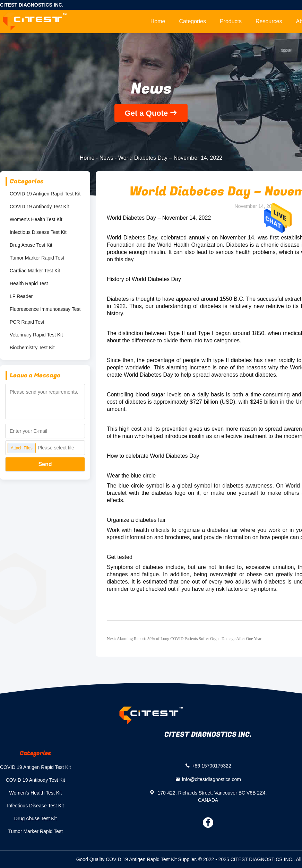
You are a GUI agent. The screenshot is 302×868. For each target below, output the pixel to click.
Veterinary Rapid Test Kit (36, 335)
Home (158, 21)
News (106, 158)
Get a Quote (146, 113)
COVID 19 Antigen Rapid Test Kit (45, 194)
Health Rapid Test (29, 283)
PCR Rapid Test (27, 322)
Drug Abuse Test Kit (31, 245)
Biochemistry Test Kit (32, 348)
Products (231, 21)
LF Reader (21, 296)
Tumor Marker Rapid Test (37, 258)
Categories (193, 21)
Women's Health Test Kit (36, 219)
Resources (269, 21)
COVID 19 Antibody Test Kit (39, 207)
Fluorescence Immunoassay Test (45, 309)
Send (45, 464)
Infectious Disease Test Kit (38, 232)
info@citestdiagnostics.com (212, 779)
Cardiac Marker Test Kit (35, 271)
